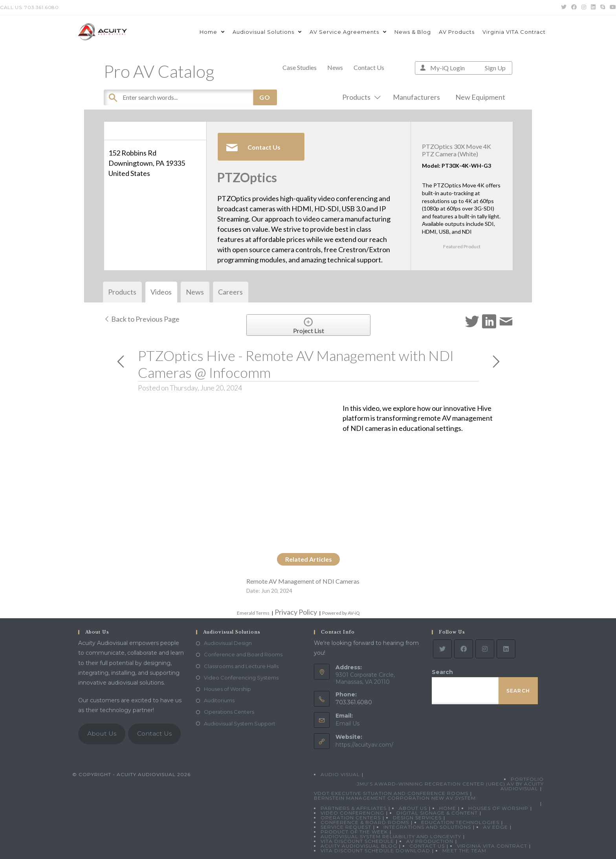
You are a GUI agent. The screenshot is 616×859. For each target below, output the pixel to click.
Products (360, 97)
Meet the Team (464, 851)
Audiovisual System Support (240, 723)
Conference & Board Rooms (365, 822)
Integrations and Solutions (427, 827)
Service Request (346, 827)
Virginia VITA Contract (492, 846)
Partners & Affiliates (354, 808)
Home (448, 808)
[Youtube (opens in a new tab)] (612, 7)
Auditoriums (219, 700)
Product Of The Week (354, 832)
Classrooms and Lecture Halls (241, 666)
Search (442, 672)
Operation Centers (351, 818)
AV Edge (496, 827)
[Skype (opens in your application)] (603, 7)
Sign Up (495, 68)
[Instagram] (485, 649)
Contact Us (369, 67)
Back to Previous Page (142, 319)
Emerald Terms (253, 613)
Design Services (417, 818)
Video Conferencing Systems (241, 678)
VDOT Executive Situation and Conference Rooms (391, 793)
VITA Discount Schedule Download (375, 851)
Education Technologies (460, 822)
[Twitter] (442, 649)
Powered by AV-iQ (341, 613)
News (335, 67)
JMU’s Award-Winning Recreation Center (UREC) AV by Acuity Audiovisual (450, 786)
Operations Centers (229, 712)
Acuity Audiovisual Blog (359, 846)
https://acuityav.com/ (364, 745)
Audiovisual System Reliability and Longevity (391, 836)
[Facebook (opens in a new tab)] (574, 7)
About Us (102, 734)
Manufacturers (416, 97)
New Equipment (480, 97)
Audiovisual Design (228, 643)
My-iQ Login (447, 68)
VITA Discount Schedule (357, 841)
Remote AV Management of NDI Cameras (303, 581)
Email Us (347, 723)
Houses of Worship (227, 689)
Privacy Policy (296, 612)
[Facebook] (464, 649)
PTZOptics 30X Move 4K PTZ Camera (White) (456, 150)
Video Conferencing (352, 813)
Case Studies (300, 67)
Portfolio (527, 779)
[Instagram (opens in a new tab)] (584, 7)
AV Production (430, 841)
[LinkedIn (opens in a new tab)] (593, 7)
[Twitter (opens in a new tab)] (564, 7)
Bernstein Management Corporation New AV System (395, 798)
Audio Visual (340, 774)
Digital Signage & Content (437, 813)
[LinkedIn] (506, 649)
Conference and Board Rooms (243, 654)
